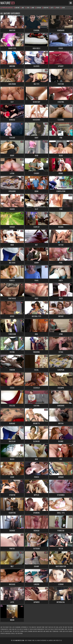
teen (27, 8)
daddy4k (45, 8)
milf (22, 8)
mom (32, 8)
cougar (38, 8)
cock (63, 8)
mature (8, 3)
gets (51, 8)
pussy (57, 8)
